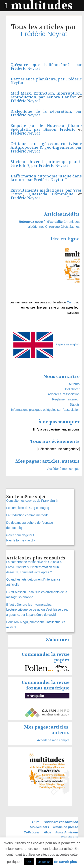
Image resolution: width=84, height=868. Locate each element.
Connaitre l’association (61, 822)
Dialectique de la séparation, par (46, 112)
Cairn (70, 302)
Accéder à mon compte (63, 469)
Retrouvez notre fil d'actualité (41, 222)
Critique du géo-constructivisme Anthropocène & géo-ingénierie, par (46, 146)
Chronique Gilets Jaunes (62, 227)
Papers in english (68, 344)
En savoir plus (66, 862)
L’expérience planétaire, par (38, 79)
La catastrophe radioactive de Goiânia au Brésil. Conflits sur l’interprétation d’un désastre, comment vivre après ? (35, 567)
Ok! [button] (29, 862)
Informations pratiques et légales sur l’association (45, 410)
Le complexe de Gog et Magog (28, 508)
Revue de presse (66, 827)
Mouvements (39, 827)
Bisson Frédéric (59, 129)
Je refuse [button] (44, 862)
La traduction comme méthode (27, 515)
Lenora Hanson (61, 97)
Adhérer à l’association (64, 394)
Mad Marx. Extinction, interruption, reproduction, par (46, 95)
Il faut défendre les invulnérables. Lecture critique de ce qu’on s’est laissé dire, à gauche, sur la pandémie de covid (37, 610)
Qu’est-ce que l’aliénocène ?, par (46, 65)
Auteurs (74, 384)
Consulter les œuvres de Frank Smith (32, 501)
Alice (47, 832)
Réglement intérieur (66, 399)
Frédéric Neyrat (44, 34)
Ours (36, 822)
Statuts (75, 404)
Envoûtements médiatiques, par (42, 190)
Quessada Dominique (51, 194)
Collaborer (72, 389)
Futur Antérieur (67, 832)
